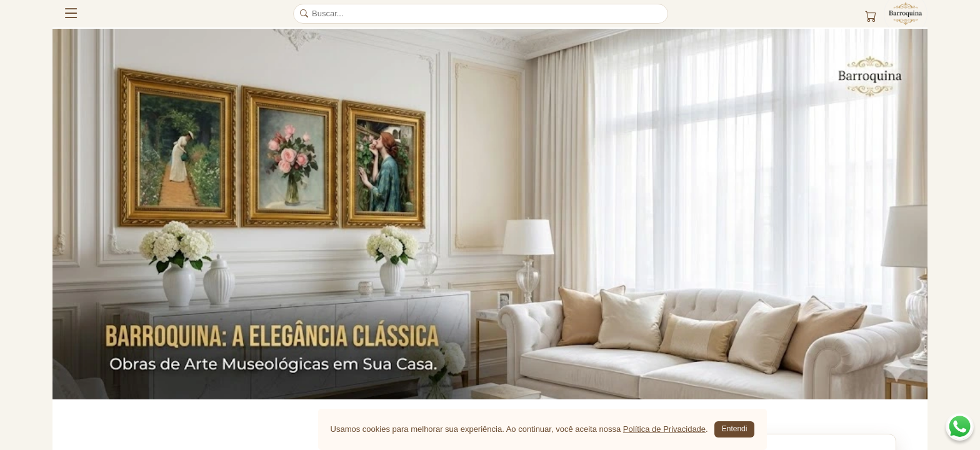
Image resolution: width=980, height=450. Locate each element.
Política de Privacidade (664, 429)
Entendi (735, 429)
